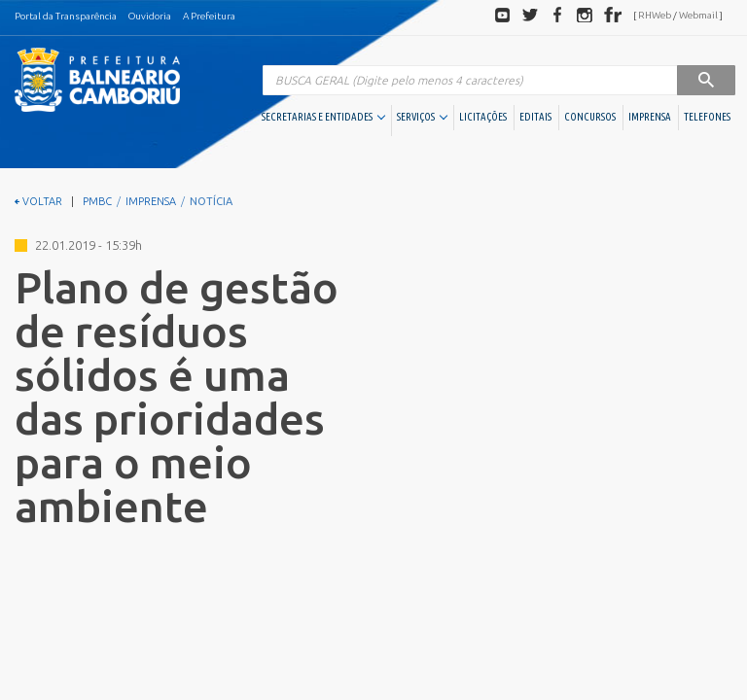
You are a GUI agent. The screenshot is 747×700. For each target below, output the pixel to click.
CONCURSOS (590, 117)
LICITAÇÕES (483, 117)
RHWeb (655, 15)
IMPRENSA (650, 117)
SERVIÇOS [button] (422, 117)
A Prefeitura (209, 16)
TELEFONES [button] (707, 117)
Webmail (698, 15)
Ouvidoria (150, 16)
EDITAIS (535, 117)
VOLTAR (38, 201)
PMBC (97, 201)
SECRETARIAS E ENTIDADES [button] (323, 117)
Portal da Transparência (66, 16)
